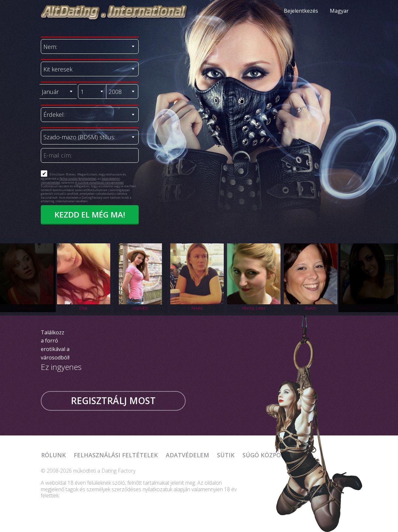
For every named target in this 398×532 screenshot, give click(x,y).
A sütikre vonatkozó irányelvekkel (99, 182)
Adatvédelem (187, 455)
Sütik (226, 455)
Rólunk (54, 455)
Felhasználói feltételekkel (78, 179)
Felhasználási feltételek (116, 455)
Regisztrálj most (113, 401)
